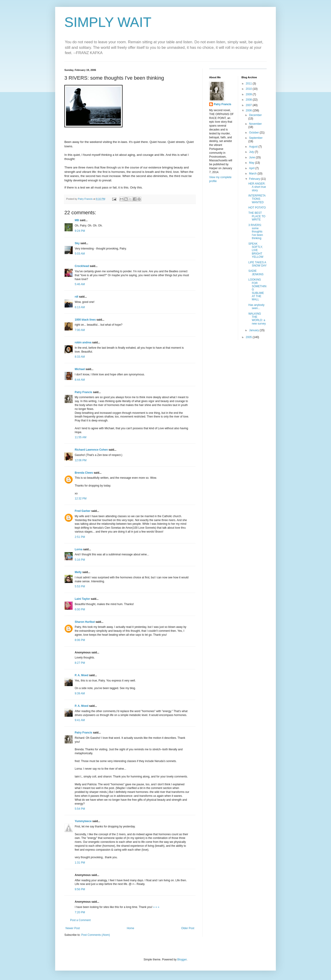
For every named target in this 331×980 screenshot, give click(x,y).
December (255, 115)
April (252, 168)
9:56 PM (80, 889)
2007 (249, 105)
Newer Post (73, 928)
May (252, 163)
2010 (249, 89)
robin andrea (83, 342)
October (254, 133)
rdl (76, 297)
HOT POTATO (257, 208)
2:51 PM (80, 537)
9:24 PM (80, 231)
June (252, 157)
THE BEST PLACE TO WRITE (257, 216)
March (253, 174)
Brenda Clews (84, 473)
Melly (78, 572)
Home (131, 928)
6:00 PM (80, 609)
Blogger (182, 960)
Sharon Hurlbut (85, 622)
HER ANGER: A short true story (257, 187)
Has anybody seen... (256, 307)
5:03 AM (80, 254)
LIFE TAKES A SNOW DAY (257, 264)
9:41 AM (80, 720)
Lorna (78, 549)
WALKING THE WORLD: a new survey (257, 319)
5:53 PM (80, 586)
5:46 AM (80, 284)
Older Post (188, 928)
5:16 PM (80, 560)
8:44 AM (80, 380)
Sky (77, 243)
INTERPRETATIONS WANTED (257, 199)
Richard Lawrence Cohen (91, 450)
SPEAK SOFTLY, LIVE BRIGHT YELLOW (256, 250)
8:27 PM (80, 663)
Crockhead (82, 266)
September (256, 138)
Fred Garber (83, 511)
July (252, 152)
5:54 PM (80, 809)
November (255, 124)
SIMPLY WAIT (108, 22)
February (255, 179)
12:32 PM (81, 499)
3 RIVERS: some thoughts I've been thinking (255, 232)
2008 (249, 100)
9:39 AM (80, 693)
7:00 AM (80, 330)
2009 (249, 94)
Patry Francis (83, 392)
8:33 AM (80, 357)
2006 (249, 110)
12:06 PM (81, 460)
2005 (249, 337)
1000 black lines (85, 320)
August (254, 147)
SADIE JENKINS (256, 273)
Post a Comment (80, 920)
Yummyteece (83, 821)
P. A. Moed (81, 675)
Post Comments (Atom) (96, 935)
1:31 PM (80, 863)
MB (77, 220)
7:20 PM (80, 912)
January (254, 330)
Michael (80, 369)
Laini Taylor (82, 599)
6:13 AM (80, 307)
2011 (249, 84)
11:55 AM (81, 437)
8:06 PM (80, 640)
